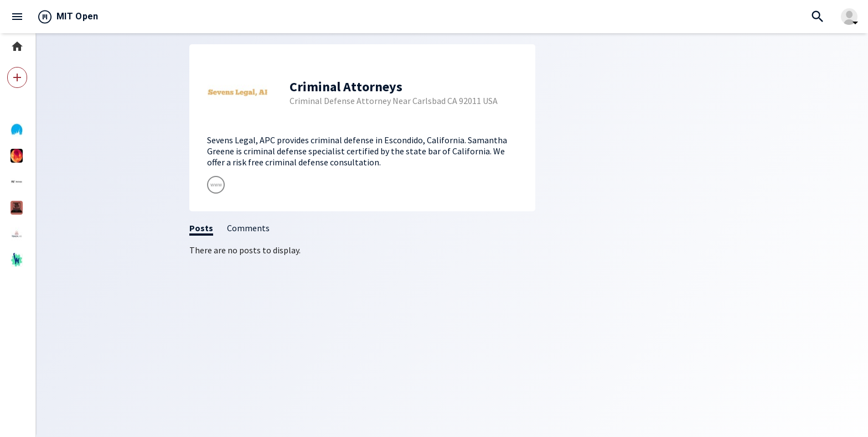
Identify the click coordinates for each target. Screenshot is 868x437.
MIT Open (77, 16)
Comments (248, 228)
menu (17, 17)
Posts (201, 228)
